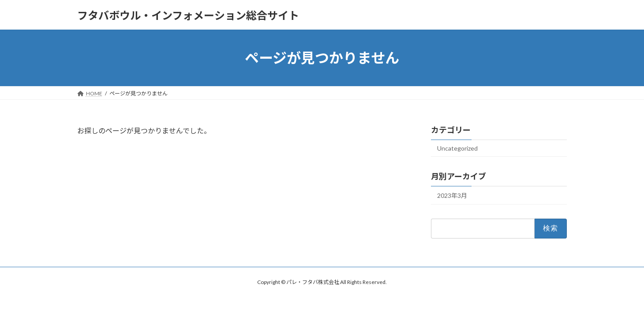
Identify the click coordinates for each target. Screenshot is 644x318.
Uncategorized (457, 148)
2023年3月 (452, 195)
